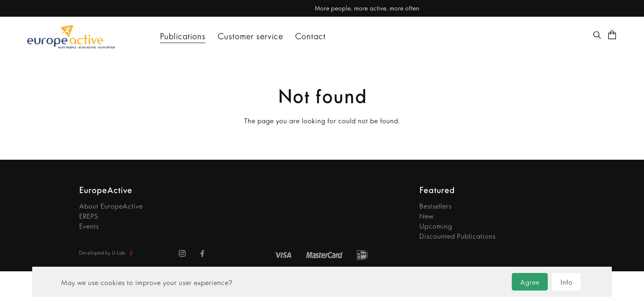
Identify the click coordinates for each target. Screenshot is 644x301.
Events (89, 226)
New (426, 216)
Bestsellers (435, 206)
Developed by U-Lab (102, 253)
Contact (310, 36)
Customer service (250, 36)
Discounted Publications (457, 236)
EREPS (89, 216)
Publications (183, 36)
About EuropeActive (111, 206)
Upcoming (436, 226)
